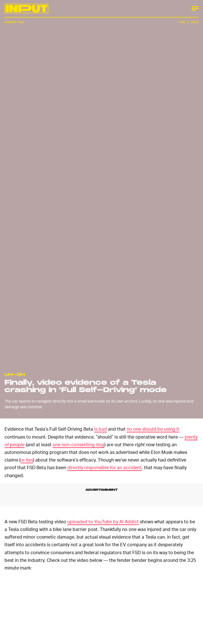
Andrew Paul (14, 22)
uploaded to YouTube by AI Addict (103, 521)
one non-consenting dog (78, 444)
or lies (27, 460)
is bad (101, 429)
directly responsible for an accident (104, 467)
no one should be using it (153, 429)
